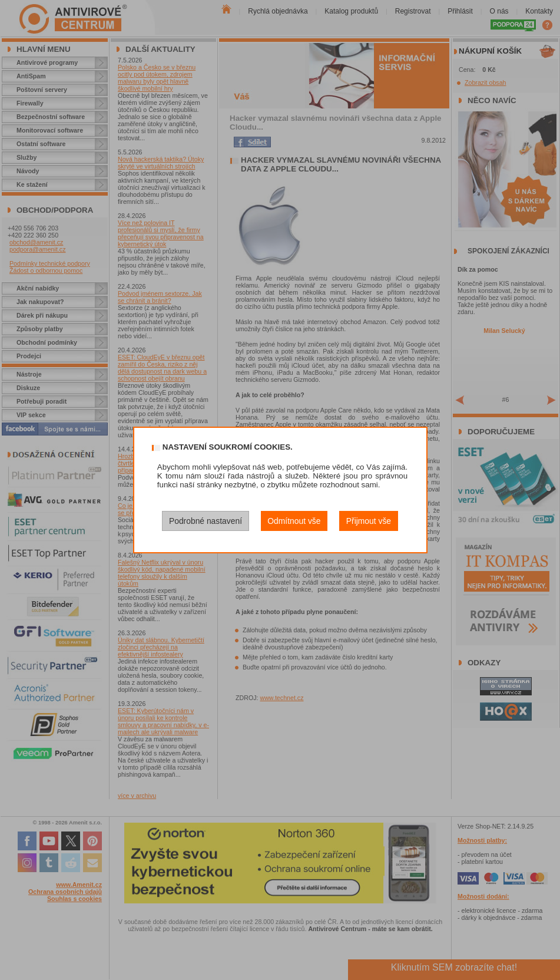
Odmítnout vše (294, 521)
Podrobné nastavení (206, 521)
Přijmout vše (369, 521)
